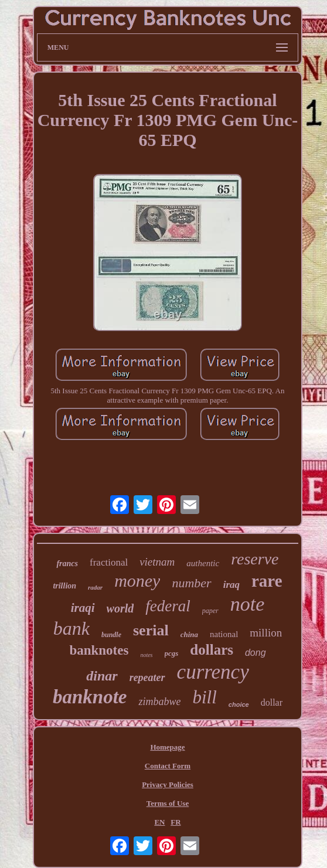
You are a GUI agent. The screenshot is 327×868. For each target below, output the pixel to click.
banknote (90, 697)
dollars (212, 650)
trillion (64, 586)
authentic (203, 563)
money (137, 581)
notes (146, 655)
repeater (147, 678)
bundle (111, 635)
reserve (255, 559)
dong (256, 653)
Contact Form (168, 766)
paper (210, 611)
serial (151, 630)
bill (204, 697)
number (191, 583)
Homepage (167, 747)
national (224, 634)
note (248, 604)
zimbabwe (159, 702)
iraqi (83, 608)
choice (239, 704)
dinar (102, 676)
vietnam (157, 562)
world (120, 608)
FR (176, 822)
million (266, 633)
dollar (272, 702)
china (189, 634)
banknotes (99, 650)
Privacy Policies (168, 784)
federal (168, 606)
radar (95, 587)
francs (67, 564)
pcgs (172, 653)
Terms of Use (168, 803)
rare (267, 581)
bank (71, 628)
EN (159, 822)
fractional (109, 562)
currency (213, 672)
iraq (231, 585)
